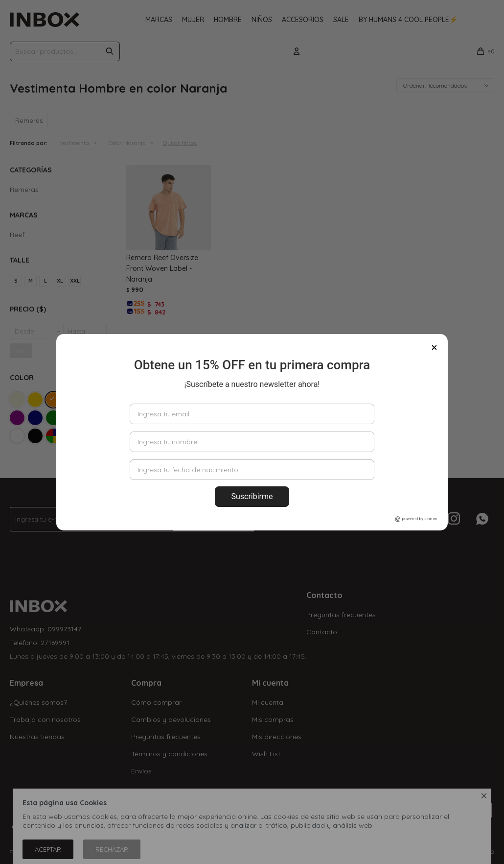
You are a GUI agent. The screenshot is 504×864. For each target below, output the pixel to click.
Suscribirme (252, 496)
